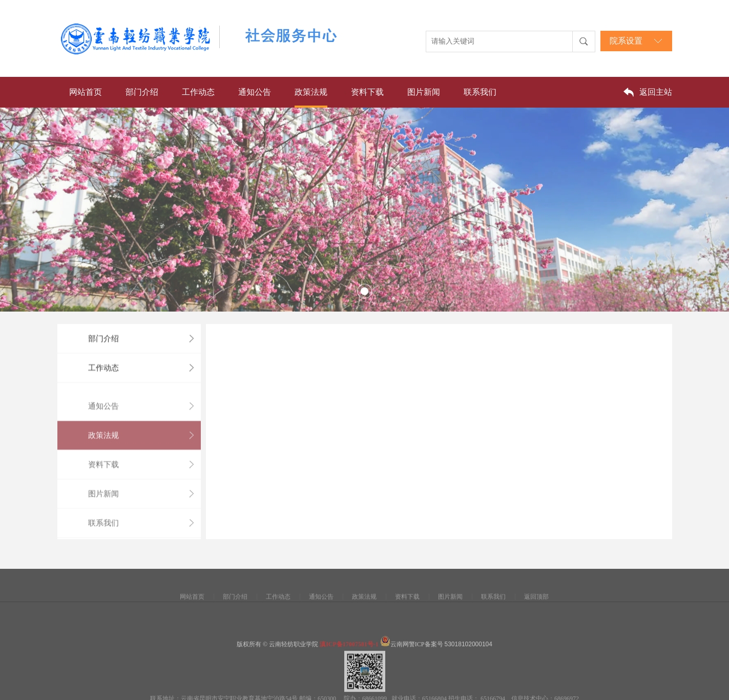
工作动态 (198, 92)
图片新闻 (424, 92)
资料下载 (367, 92)
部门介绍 (142, 92)
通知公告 (255, 92)
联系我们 (480, 92)
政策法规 (311, 92)
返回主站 (656, 92)
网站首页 (86, 92)
